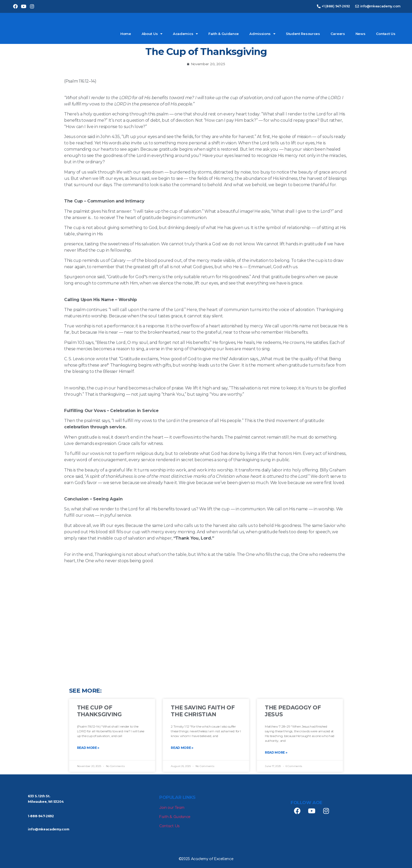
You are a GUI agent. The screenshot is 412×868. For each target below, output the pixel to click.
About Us (152, 34)
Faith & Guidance (224, 34)
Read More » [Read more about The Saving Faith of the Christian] (182, 748)
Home (126, 34)
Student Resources (303, 34)
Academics (185, 34)
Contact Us (386, 34)
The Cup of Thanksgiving (99, 711)
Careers (338, 34)
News (360, 34)
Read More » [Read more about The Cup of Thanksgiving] (88, 748)
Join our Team (172, 808)
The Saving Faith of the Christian (203, 711)
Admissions (262, 34)
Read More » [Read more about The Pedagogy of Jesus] (276, 752)
